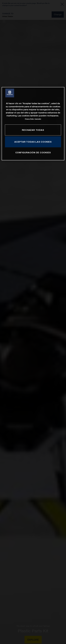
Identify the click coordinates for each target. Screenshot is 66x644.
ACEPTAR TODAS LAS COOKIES (33, 142)
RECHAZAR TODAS (33, 130)
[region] (33, 124)
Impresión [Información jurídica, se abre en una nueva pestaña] (38, 119)
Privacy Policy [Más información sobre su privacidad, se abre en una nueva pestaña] (29, 119)
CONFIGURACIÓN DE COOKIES (33, 152)
